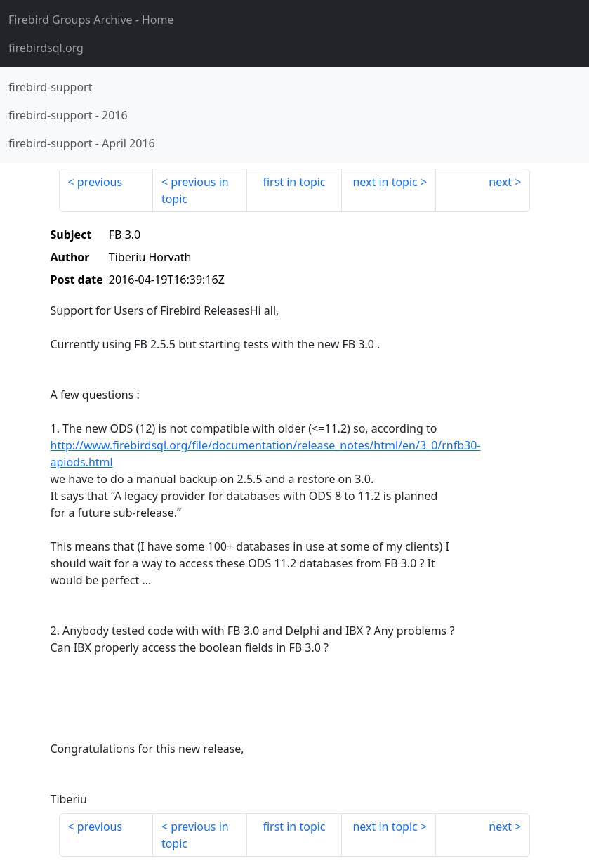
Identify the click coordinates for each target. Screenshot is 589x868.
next (500, 182)
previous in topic (195, 190)
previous (100, 182)
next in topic (385, 182)
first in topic (294, 182)
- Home (91, 20)
